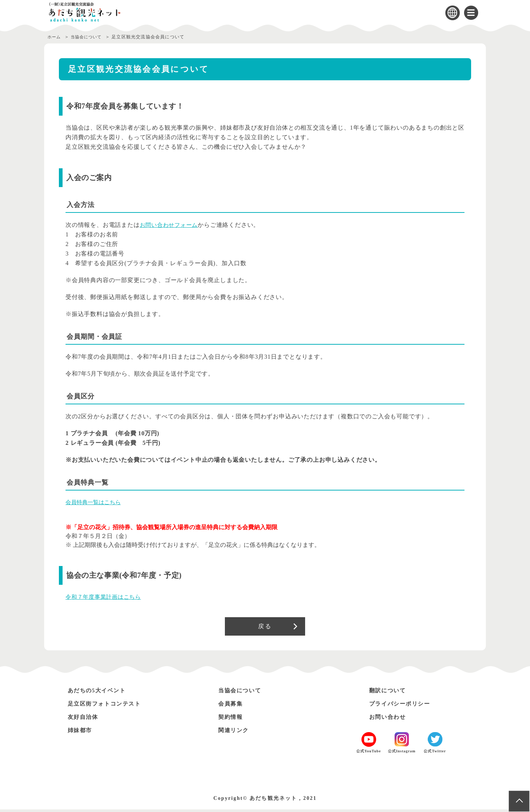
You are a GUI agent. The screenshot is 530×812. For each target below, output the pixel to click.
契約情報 (232, 719)
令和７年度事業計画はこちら (106, 597)
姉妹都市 (81, 733)
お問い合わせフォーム (171, 225)
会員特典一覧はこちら (95, 502)
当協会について (90, 37)
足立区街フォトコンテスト (108, 706)
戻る (265, 628)
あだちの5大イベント (100, 693)
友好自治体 (85, 719)
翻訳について (389, 693)
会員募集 (232, 706)
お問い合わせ (389, 719)
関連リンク (235, 733)
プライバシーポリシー (403, 706)
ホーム (55, 37)
